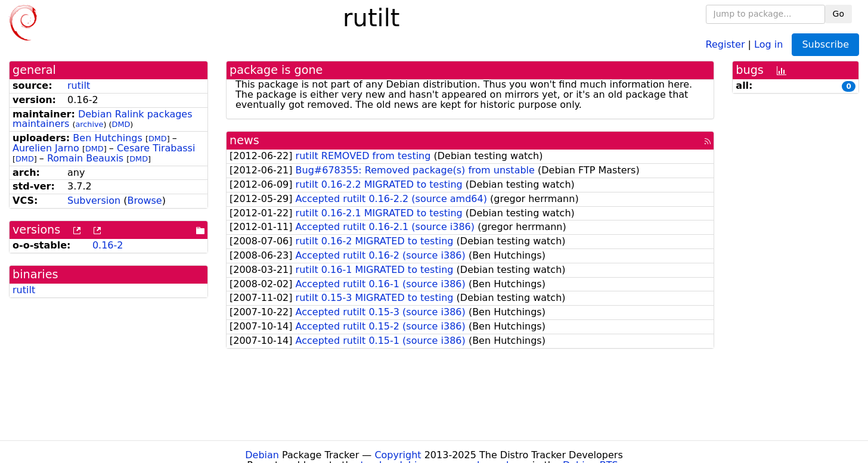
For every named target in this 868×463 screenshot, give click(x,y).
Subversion (94, 201)
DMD (121, 124)
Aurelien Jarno (46, 148)
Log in (768, 44)
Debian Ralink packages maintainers (103, 119)
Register (726, 44)
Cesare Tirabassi (156, 148)
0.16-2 (108, 245)
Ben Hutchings (108, 138)
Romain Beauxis (85, 158)
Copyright (398, 455)
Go (838, 14)
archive (90, 124)
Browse (144, 201)
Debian (262, 455)
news (244, 140)
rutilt (79, 86)
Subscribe (825, 44)
